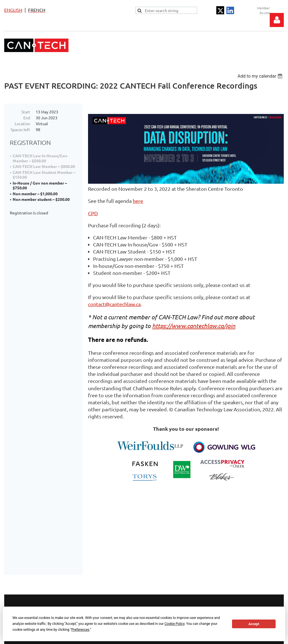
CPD (93, 213)
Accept (254, 624)
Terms (22, 578)
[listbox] (261, 76)
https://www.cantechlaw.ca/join (194, 326)
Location (22, 124)
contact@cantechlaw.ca (114, 304)
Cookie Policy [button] (175, 624)
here (138, 201)
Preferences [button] (80, 630)
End (27, 118)
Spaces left (20, 129)
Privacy (24, 566)
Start (26, 112)
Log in (277, 20)
